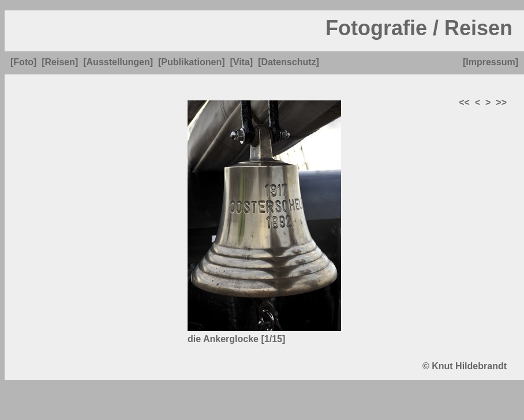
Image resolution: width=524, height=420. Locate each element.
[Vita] (241, 62)
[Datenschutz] (289, 62)
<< (464, 102)
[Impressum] (491, 62)
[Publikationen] (192, 62)
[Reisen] (60, 62)
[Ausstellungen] (118, 62)
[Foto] (23, 62)
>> (501, 102)
